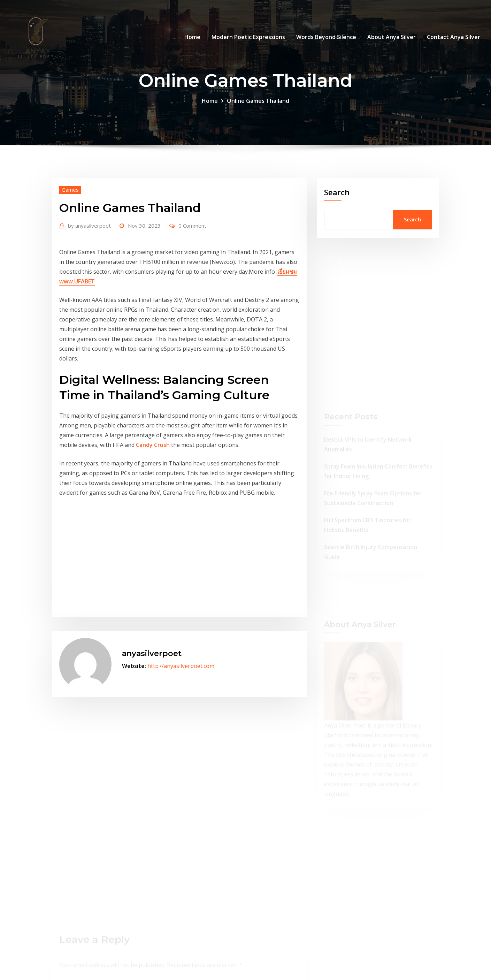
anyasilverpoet (89, 226)
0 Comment (192, 226)
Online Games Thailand (258, 101)
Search (337, 192)
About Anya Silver (392, 37)
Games (70, 190)
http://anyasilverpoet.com (181, 666)
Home (192, 37)
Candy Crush (153, 445)
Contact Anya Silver (454, 37)
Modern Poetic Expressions (248, 37)
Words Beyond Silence (326, 37)
